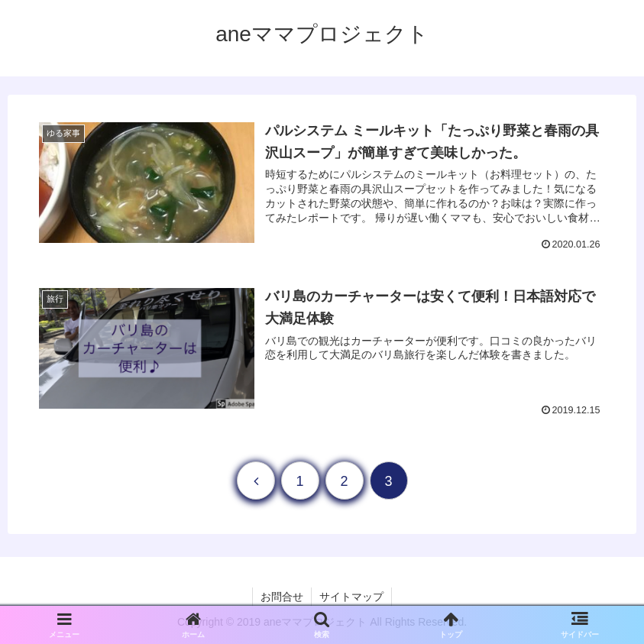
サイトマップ (351, 597)
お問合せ (282, 597)
